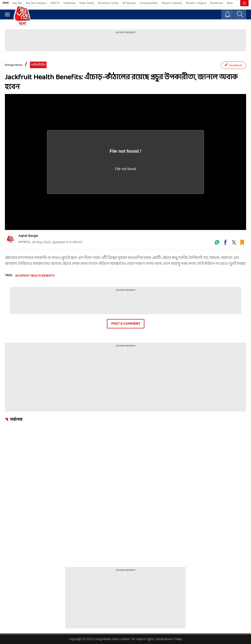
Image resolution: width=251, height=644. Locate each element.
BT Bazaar (129, 3)
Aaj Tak (17, 3)
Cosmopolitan (149, 3)
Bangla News (14, 65)
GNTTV (55, 3)
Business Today (109, 3)
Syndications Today (169, 639)
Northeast (217, 3)
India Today (87, 3)
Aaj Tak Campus (36, 3)
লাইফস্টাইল (38, 65)
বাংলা (6, 3)
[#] (217, 244)
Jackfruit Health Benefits (35, 276)
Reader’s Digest (196, 3)
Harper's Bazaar (172, 3)
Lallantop (69, 3)
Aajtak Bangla (28, 236)
